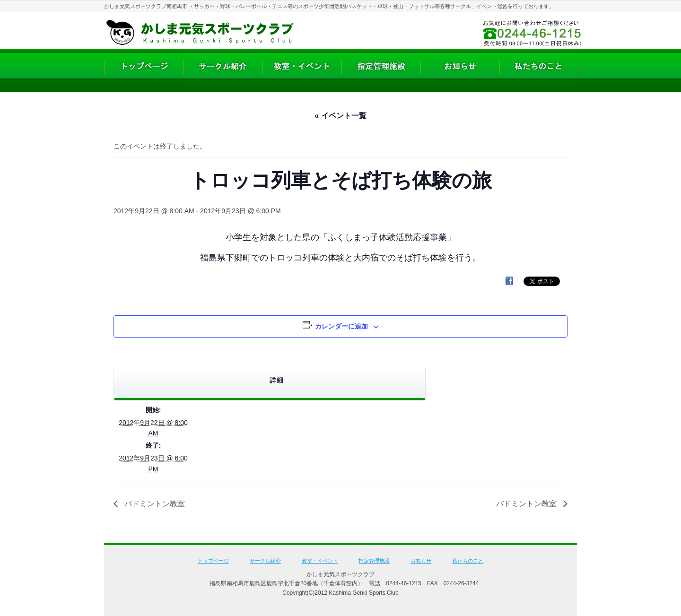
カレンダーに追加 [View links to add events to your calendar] (341, 326)
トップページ (213, 561)
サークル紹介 (265, 561)
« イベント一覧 (340, 116)
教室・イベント (320, 561)
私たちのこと (468, 561)
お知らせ (421, 561)
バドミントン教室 (154, 504)
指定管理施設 (374, 561)
